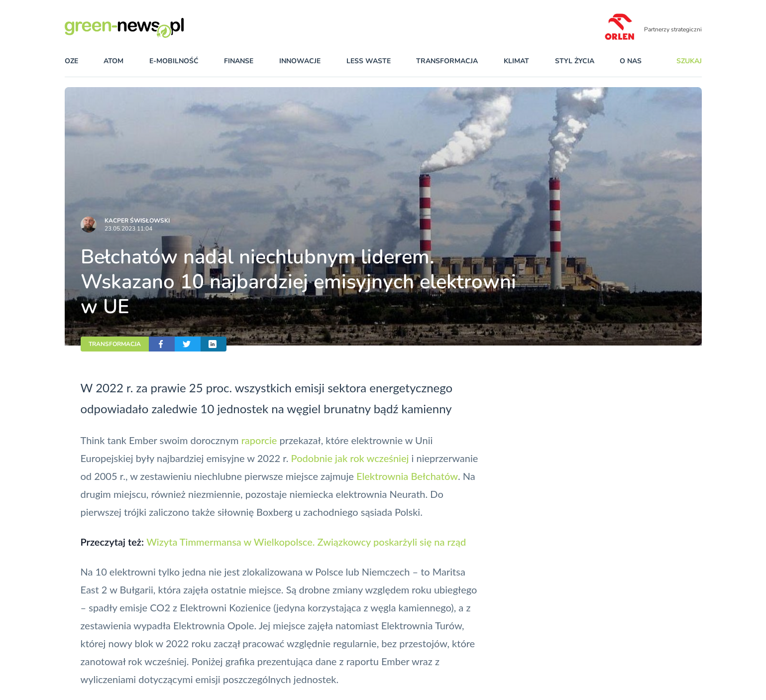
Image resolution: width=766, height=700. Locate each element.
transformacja (447, 61)
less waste (369, 61)
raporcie (259, 440)
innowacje (300, 61)
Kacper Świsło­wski (137, 221)
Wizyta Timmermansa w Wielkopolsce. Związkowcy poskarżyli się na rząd (306, 542)
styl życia (575, 61)
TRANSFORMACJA (115, 344)
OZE (71, 61)
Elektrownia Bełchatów (407, 476)
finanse (239, 61)
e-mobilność (174, 61)
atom (113, 61)
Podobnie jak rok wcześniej (350, 458)
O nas (631, 61)
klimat (516, 61)
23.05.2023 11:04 (128, 229)
